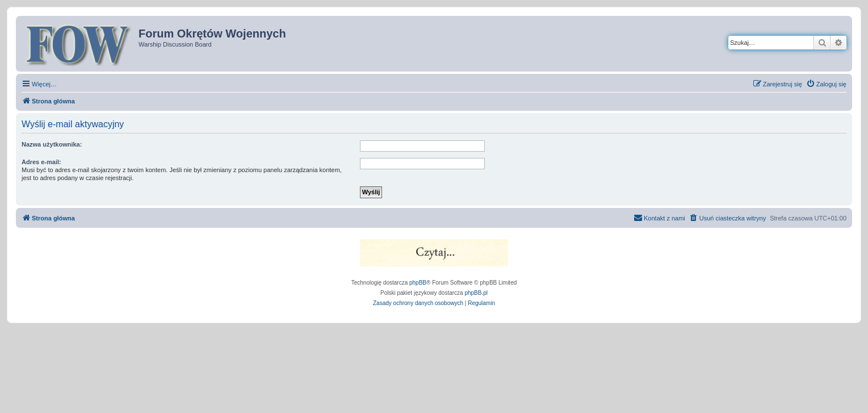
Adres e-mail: (41, 162)
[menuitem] (826, 84)
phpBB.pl (476, 293)
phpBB (418, 283)
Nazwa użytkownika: (52, 144)
